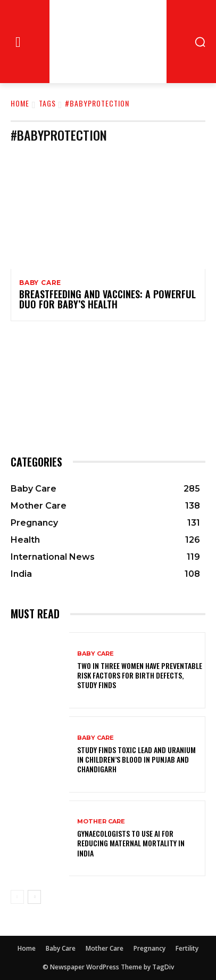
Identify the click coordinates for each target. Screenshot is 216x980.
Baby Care (40, 283)
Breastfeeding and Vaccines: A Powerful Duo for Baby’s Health (107, 299)
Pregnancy (149, 948)
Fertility (187, 948)
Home (20, 103)
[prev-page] (17, 897)
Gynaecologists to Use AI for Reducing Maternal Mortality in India (131, 843)
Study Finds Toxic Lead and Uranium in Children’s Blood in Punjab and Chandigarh (136, 759)
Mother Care (101, 822)
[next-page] (34, 897)
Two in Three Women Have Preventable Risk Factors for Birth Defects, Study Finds (140, 675)
